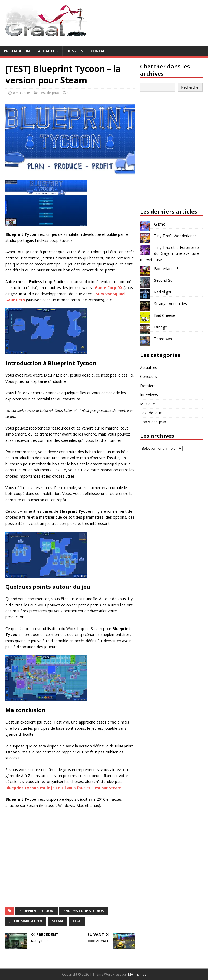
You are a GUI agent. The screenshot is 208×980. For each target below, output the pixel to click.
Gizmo (160, 224)
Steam (57, 921)
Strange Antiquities (170, 304)
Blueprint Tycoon (37, 911)
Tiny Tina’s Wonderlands (175, 236)
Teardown (163, 339)
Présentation (17, 51)
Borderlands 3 (166, 269)
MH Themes (137, 974)
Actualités (48, 51)
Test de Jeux (49, 93)
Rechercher (190, 87)
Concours (148, 376)
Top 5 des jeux (153, 422)
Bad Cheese (165, 315)
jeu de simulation (26, 921)
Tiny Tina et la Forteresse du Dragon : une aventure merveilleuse (169, 253)
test (77, 921)
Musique (147, 404)
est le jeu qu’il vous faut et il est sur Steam (63, 788)
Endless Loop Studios (84, 911)
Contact (99, 51)
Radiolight (163, 292)
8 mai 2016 (22, 93)
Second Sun (164, 280)
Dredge (161, 327)
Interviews (149, 395)
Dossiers (75, 51)
